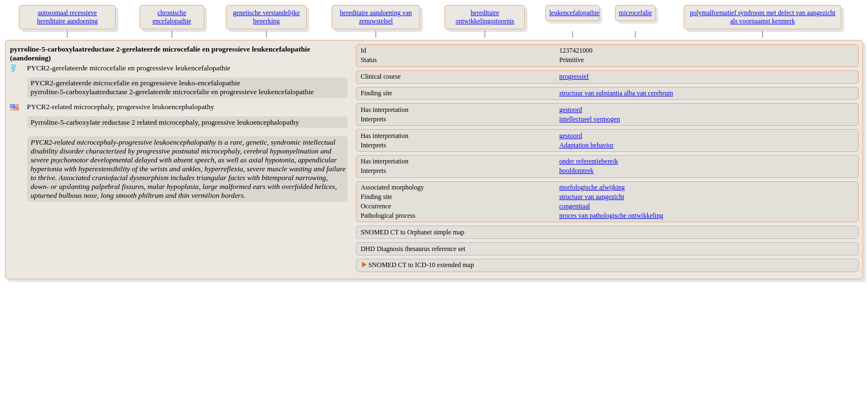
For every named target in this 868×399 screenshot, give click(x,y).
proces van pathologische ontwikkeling (611, 216)
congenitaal (574, 206)
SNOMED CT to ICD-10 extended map (421, 265)
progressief (574, 76)
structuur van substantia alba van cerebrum (616, 93)
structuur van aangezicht (591, 197)
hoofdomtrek (576, 171)
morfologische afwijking (592, 187)
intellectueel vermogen (590, 119)
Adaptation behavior (586, 145)
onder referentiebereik (588, 161)
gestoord (570, 110)
